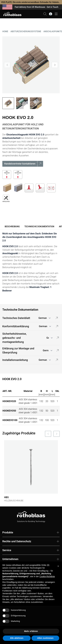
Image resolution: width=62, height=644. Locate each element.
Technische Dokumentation (39, 227)
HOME (5, 31)
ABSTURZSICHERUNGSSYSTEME (26, 31)
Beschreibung (12, 227)
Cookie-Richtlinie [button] (47, 576)
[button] (58, 566)
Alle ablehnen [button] (17, 638)
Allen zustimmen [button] (45, 638)
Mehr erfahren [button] (31, 631)
